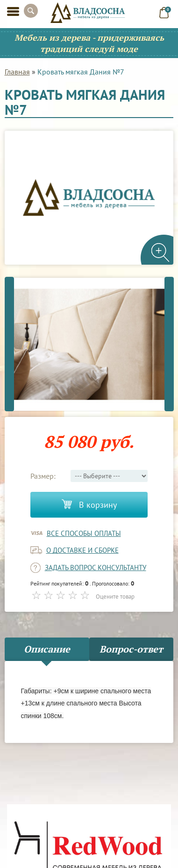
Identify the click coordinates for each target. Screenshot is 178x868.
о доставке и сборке (82, 550)
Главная (17, 72)
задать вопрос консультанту (96, 568)
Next (169, 344)
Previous (9, 344)
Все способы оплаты (84, 533)
